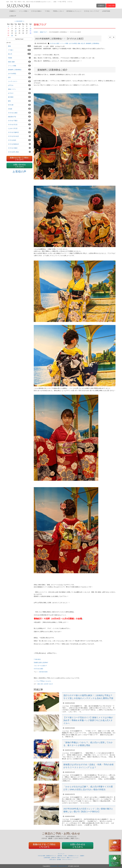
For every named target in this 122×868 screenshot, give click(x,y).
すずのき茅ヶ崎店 (13, 152)
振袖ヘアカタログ (62, 858)
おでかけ (11, 93)
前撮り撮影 (11, 62)
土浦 (45, 684)
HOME (36, 32)
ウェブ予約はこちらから (44, 681)
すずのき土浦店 (13, 113)
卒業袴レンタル (58, 11)
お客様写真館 (106, 11)
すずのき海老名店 (13, 144)
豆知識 (10, 109)
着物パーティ (12, 89)
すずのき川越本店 (13, 132)
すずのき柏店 (12, 140)
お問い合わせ (53, 859)
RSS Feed (19, 39)
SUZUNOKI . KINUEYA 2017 (59, 866)
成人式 (10, 54)
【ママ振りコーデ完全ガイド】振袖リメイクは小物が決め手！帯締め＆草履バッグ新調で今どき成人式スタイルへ (88, 720)
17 (16, 31)
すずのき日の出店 (13, 136)
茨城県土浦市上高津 (41, 663)
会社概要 (59, 859)
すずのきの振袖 (37, 11)
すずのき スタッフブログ (92, 11)
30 (12, 35)
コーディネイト (13, 81)
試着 (42, 684)
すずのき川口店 (13, 124)
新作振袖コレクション (74, 11)
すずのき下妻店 (13, 121)
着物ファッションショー (73, 858)
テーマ (9, 43)
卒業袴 (10, 58)
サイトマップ (61, 854)
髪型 (9, 101)
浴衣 (9, 77)
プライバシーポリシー (67, 859)
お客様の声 (13, 16)
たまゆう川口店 (13, 128)
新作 (47, 684)
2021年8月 (19, 21)
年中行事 (11, 105)
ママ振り (47, 11)
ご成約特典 (59, 856)
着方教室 (11, 97)
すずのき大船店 (13, 148)
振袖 (9, 46)
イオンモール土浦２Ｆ (40, 666)
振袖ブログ (43, 32)
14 (30, 28)
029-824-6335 (43, 672)
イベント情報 (24, 11)
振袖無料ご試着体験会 (15, 70)
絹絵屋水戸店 (12, 117)
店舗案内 (13, 11)
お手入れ (11, 85)
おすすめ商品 (12, 74)
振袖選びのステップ (51, 856)
